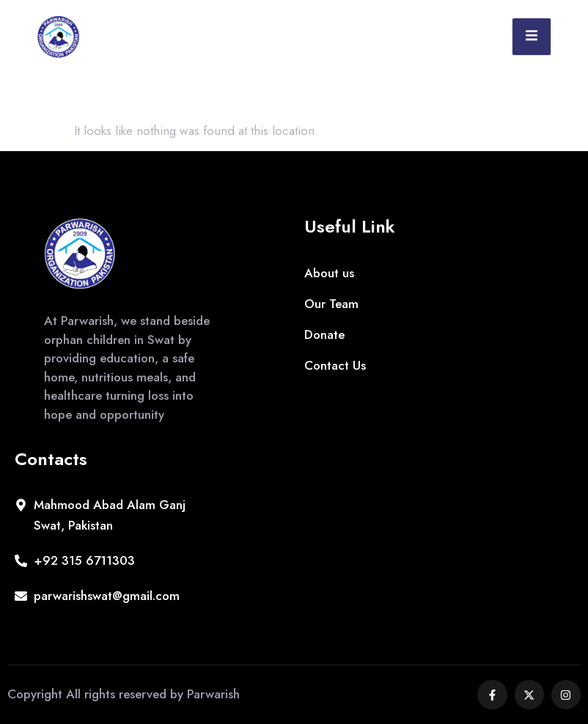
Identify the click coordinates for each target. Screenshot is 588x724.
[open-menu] (532, 37)
